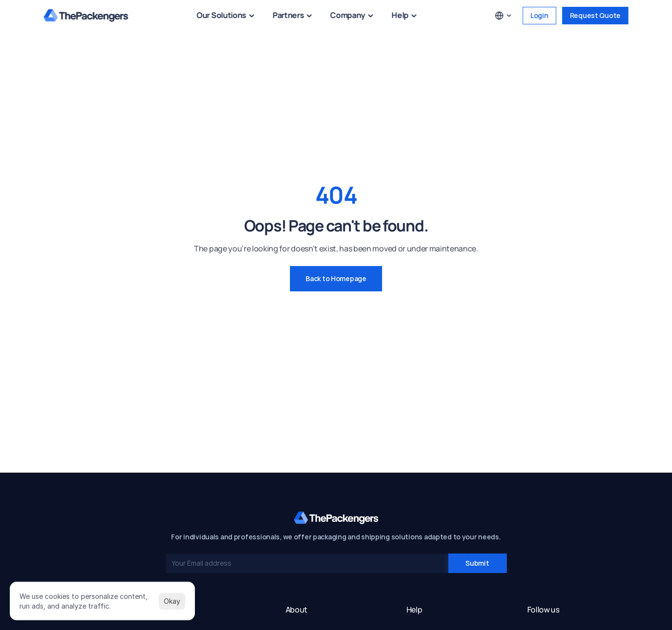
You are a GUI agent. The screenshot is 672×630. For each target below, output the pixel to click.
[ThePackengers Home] (86, 16)
